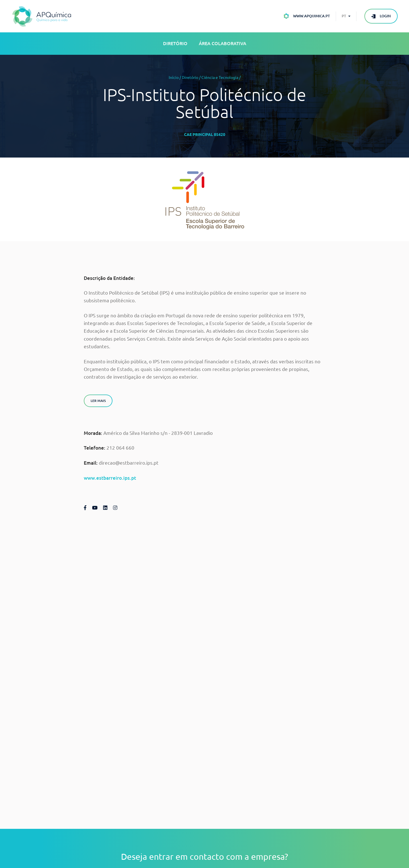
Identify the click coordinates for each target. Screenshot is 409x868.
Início (174, 77)
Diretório (175, 43)
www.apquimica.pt (312, 16)
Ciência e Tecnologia (220, 77)
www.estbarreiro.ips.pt (110, 478)
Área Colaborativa (223, 43)
